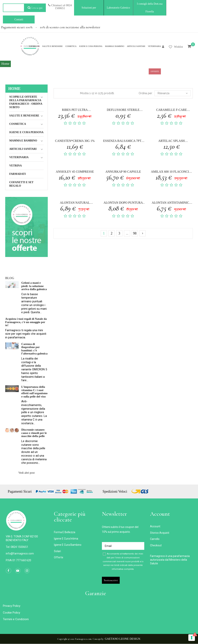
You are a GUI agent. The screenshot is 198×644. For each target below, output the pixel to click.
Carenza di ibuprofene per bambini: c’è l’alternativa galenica (34, 349)
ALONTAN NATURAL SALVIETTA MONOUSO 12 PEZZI (75, 203)
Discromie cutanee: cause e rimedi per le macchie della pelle (34, 433)
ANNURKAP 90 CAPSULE (123, 172)
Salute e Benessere (24, 116)
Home (14, 89)
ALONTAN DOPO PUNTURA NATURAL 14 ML (123, 203)
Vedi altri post (26, 473)
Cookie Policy (12, 613)
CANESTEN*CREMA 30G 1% (75, 141)
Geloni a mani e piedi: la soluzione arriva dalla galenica (34, 286)
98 (135, 233)
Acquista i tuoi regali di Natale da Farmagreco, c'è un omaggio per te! (26, 322)
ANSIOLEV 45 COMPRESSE (75, 172)
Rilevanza (173, 93)
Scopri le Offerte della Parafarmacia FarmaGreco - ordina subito (26, 102)
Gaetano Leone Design (122, 639)
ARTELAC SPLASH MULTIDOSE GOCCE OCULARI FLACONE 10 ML (172, 141)
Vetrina (16, 166)
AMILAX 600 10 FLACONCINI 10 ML (172, 172)
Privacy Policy (12, 606)
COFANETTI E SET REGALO (21, 184)
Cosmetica (18, 124)
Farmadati (17, 174)
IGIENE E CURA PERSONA (26, 132)
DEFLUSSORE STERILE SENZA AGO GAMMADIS (123, 110)
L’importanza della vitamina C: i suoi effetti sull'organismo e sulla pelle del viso (34, 392)
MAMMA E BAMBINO (23, 141)
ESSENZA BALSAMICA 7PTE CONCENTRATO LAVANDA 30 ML (123, 141)
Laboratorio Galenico (118, 8)
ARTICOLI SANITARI (23, 149)
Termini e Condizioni (16, 619)
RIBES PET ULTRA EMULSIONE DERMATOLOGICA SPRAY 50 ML (75, 110)
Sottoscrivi (111, 580)
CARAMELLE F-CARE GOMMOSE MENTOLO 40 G (171, 110)
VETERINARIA (19, 157)
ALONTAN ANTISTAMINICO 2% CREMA (171, 203)
